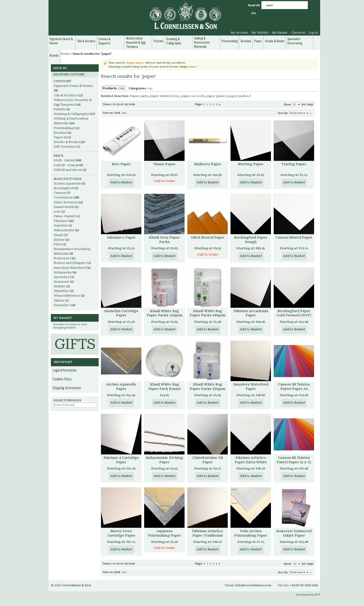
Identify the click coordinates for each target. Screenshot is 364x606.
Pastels (60, 109)
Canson (60, 193)
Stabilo (60, 286)
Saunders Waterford (70, 268)
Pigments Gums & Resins (73, 86)
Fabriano (61, 221)
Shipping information (67, 388)
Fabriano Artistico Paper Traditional (208, 533)
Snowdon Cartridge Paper (121, 313)
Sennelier (62, 305)
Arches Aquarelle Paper (121, 387)
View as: (108, 113)
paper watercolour (164, 96)
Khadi (58, 235)
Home (65, 54)
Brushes (60, 133)
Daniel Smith (64, 207)
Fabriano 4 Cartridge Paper (121, 460)
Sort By (283, 113)
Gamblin (61, 225)
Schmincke (63, 272)
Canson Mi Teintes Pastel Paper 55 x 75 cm (294, 462)
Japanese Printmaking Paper (164, 533)
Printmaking (64, 128)
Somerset (62, 282)
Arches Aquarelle (67, 183)
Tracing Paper (294, 164)
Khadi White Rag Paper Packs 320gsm (208, 387)
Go (254, 13)
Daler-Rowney (65, 202)
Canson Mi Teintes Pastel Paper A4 (294, 387)
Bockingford (64, 188)
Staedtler (61, 291)
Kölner (59, 240)
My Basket (280, 33)
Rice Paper (121, 164)
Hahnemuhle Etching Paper (164, 460)
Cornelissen (63, 197)
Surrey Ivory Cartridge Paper (121, 533)
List (124, 113)
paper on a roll (193, 96)
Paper (58, 137)
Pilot (58, 244)
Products (114, 88)
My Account (239, 33)
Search (254, 5)
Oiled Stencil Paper (208, 237)
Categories (140, 88)
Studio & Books (66, 142)
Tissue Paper (164, 164)
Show (287, 105)
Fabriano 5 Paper (121, 237)
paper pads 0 (216, 96)
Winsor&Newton (67, 296)
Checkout (298, 33)
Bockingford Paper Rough (251, 240)
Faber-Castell (65, 216)
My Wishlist (260, 33)
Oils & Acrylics (65, 95)
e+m (57, 212)
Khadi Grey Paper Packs (164, 240)
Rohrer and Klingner (70, 263)
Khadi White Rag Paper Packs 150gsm (164, 313)
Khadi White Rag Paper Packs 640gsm (208, 313)
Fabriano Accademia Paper (251, 313)
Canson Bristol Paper (294, 237)
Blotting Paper (251, 164)
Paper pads (139, 96)
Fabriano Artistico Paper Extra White (251, 460)
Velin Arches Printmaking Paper (251, 533)
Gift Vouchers (65, 147)
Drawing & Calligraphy (71, 114)
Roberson (62, 258)
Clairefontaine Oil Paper (208, 460)
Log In (313, 33)
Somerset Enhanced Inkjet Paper (294, 533)
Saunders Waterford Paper (251, 387)
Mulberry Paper (208, 164)
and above (68, 170)
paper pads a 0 (239, 96)
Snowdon (62, 277)
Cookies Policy (62, 379)
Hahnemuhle (64, 230)
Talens (59, 300)
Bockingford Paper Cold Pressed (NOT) (294, 313)
